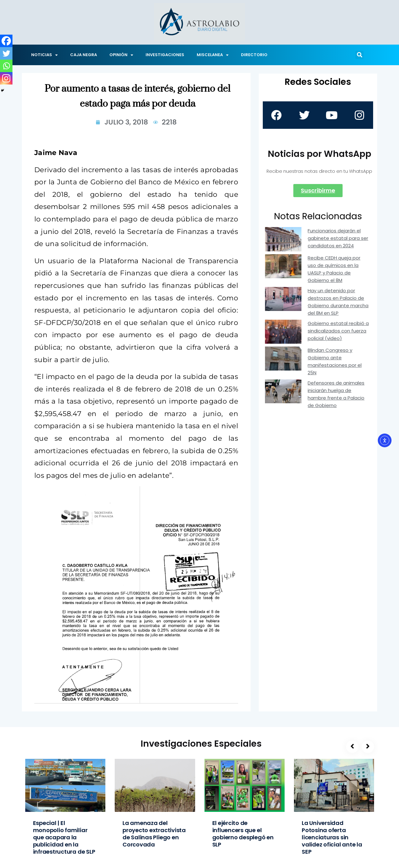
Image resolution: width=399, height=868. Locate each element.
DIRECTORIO (254, 55)
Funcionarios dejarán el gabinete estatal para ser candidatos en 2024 (338, 238)
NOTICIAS (44, 55)
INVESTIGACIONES (165, 55)
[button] (359, 55)
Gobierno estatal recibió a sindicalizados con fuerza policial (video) (338, 331)
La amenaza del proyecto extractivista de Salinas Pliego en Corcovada (154, 834)
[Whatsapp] (6, 66)
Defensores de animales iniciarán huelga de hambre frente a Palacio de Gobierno (336, 394)
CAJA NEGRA (84, 55)
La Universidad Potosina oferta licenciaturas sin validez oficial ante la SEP (332, 837)
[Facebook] (6, 41)
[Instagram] (6, 78)
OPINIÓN (121, 55)
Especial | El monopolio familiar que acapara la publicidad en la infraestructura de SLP (64, 837)
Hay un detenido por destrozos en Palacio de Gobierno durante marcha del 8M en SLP (338, 302)
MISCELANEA (213, 55)
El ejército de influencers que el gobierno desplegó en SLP (243, 834)
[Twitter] (6, 53)
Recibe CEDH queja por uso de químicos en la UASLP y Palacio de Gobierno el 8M (334, 269)
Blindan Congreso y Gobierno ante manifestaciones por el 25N (335, 361)
